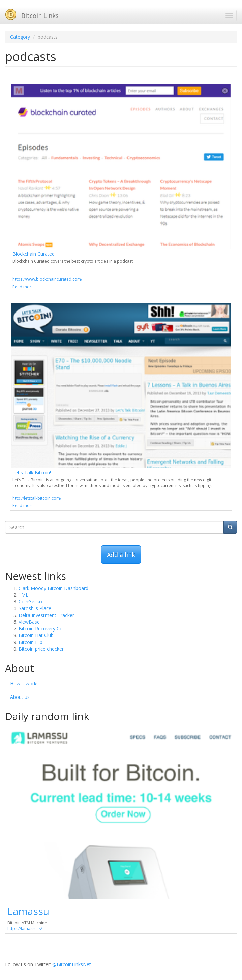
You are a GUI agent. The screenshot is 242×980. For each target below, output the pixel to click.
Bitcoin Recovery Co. (41, 629)
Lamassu (28, 911)
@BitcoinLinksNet (72, 964)
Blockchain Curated (34, 254)
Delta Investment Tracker (46, 615)
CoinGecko (30, 602)
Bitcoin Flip (31, 642)
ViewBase (29, 622)
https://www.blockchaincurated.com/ (47, 279)
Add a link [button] (121, 555)
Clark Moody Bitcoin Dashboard (53, 588)
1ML (23, 595)
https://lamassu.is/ (25, 929)
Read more (23, 287)
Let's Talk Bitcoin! (32, 472)
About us (20, 697)
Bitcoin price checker (41, 649)
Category (20, 37)
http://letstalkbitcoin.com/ (37, 498)
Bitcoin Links (40, 16)
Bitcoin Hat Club (36, 635)
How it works (24, 684)
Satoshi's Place (35, 608)
